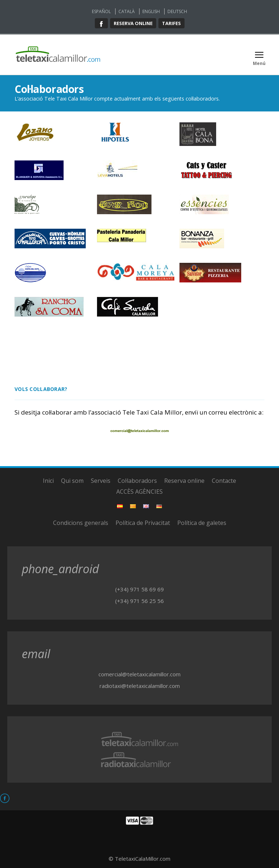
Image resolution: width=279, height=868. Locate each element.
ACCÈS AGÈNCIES (139, 492)
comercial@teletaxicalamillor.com (139, 674)
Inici (48, 481)
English (151, 11)
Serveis (101, 481)
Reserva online (133, 23)
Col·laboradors (137, 481)
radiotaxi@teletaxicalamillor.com (140, 686)
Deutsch (177, 11)
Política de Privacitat (143, 523)
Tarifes (171, 23)
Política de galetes (202, 523)
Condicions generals (81, 523)
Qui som (72, 481)
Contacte (224, 481)
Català (127, 11)
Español (101, 11)
